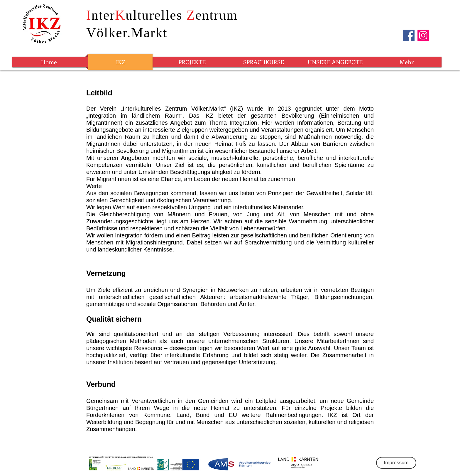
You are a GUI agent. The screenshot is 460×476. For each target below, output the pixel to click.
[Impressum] (396, 463)
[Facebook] (409, 35)
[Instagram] (423, 35)
